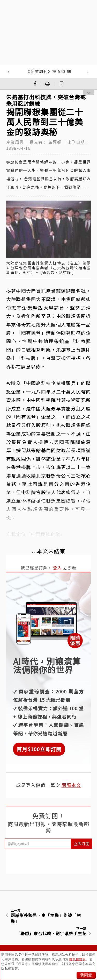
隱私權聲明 (77, 959)
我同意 (86, 975)
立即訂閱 (81, 844)
